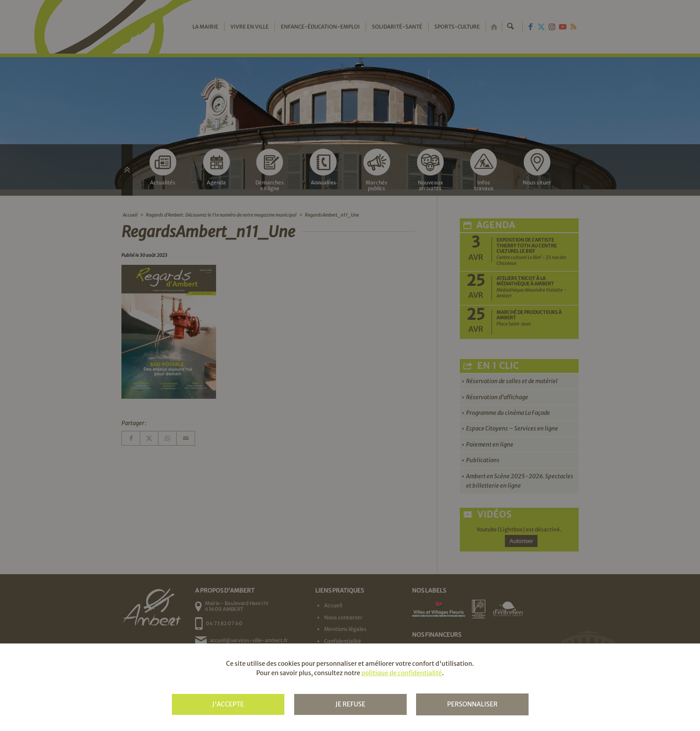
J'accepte (228, 704)
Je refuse (350, 704)
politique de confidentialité (401, 673)
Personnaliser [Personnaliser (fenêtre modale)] (472, 704)
